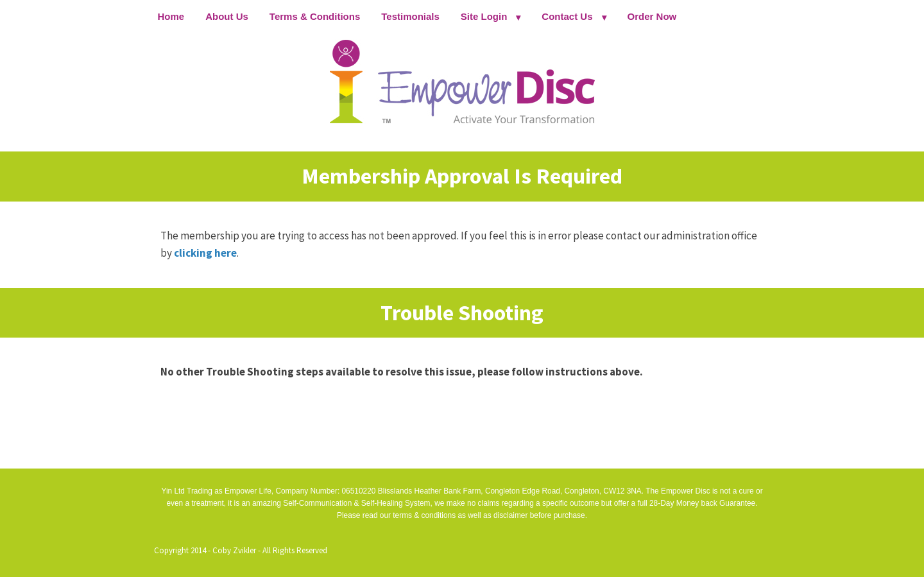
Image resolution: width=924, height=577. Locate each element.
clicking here (205, 253)
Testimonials (410, 16)
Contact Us (567, 16)
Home (171, 16)
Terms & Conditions (315, 16)
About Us (227, 16)
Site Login (484, 16)
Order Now (652, 16)
